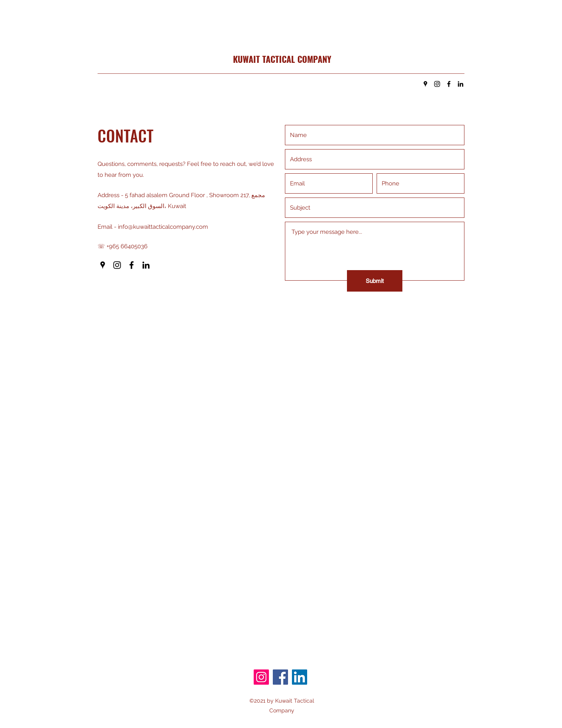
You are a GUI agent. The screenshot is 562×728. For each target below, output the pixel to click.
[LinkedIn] (461, 84)
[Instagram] (437, 84)
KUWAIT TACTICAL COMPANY (282, 59)
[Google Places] (425, 84)
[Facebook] (449, 84)
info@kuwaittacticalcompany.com (163, 227)
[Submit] (375, 281)
